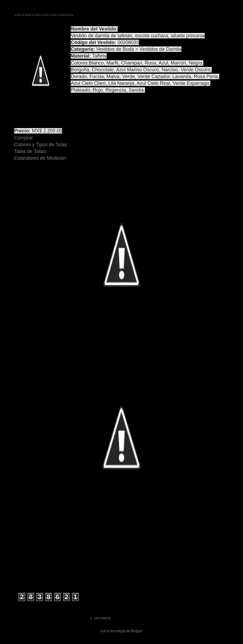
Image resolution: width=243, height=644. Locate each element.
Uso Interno (103, 618)
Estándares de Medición (40, 158)
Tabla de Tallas (30, 151)
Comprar (23, 138)
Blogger (136, 631)
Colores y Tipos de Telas (40, 145)
